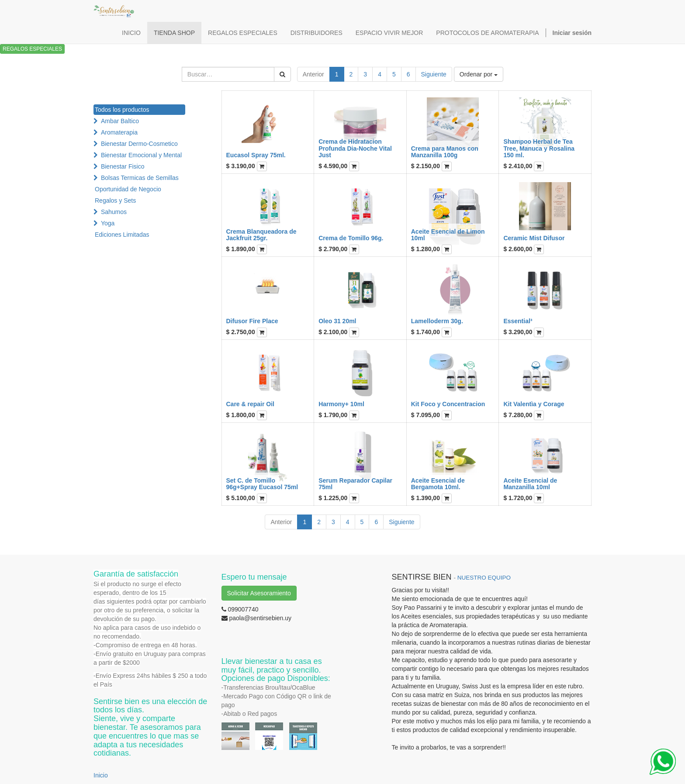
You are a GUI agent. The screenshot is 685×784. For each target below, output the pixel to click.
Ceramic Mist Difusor (534, 238)
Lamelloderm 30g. (437, 321)
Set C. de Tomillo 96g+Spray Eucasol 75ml (262, 484)
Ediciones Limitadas (122, 235)
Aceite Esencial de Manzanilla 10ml (530, 484)
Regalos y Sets (115, 200)
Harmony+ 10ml (341, 404)
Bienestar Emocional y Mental (141, 155)
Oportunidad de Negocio (128, 189)
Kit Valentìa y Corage (534, 404)
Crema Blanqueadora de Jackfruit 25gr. (261, 235)
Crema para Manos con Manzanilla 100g (445, 152)
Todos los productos (122, 110)
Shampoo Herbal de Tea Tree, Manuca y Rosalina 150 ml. (539, 148)
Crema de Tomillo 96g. (351, 238)
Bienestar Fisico (123, 166)
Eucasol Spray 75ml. (256, 155)
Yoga (108, 223)
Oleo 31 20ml (337, 321)
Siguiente (434, 74)
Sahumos (114, 212)
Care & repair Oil (251, 404)
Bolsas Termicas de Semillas (140, 178)
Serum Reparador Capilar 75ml (355, 484)
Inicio (101, 775)
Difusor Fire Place (252, 321)
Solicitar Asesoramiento (259, 593)
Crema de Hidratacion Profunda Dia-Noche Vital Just (355, 148)
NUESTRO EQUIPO (484, 578)
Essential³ (518, 321)
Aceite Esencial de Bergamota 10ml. (438, 484)
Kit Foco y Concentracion (448, 404)
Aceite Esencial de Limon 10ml (448, 235)
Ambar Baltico (120, 121)
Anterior (313, 74)
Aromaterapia (119, 132)
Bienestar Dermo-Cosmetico (139, 144)
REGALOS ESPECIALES (32, 49)
